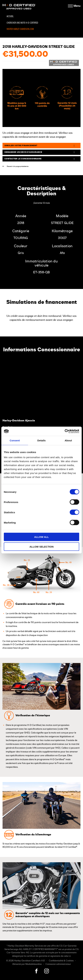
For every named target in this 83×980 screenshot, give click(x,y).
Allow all (41, 537)
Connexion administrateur (58, 964)
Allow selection (42, 546)
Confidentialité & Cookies (61, 961)
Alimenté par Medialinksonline (27, 964)
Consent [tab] (15, 440)
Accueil (10, 16)
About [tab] (68, 440)
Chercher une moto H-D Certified (22, 23)
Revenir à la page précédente (15, 166)
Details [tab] (41, 440)
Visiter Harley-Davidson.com (20, 29)
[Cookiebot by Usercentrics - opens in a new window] (65, 431)
